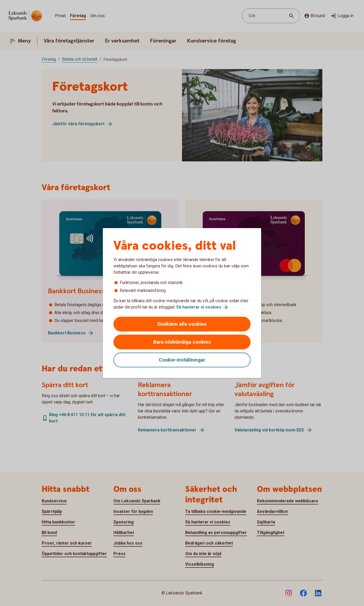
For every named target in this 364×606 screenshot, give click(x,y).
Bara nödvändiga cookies (182, 342)
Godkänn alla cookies (182, 324)
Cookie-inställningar (182, 360)
